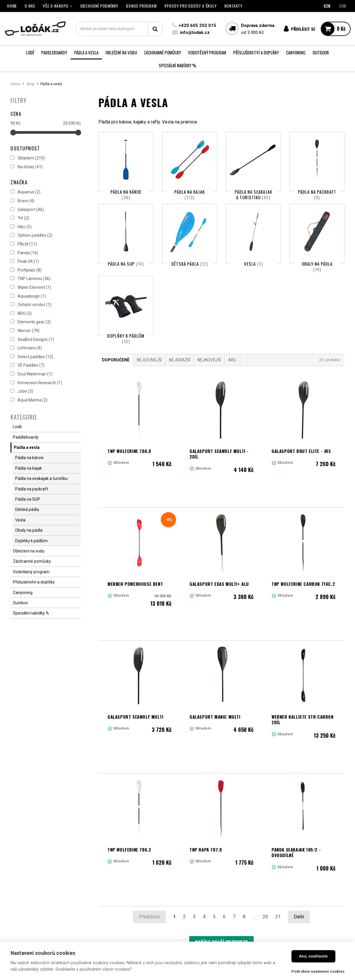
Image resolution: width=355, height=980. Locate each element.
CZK (327, 6)
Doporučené (116, 382)
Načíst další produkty (221, 848)
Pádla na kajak (190, 195)
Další (299, 822)
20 (265, 822)
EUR (343, 6)
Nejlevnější (149, 382)
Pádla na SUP (126, 271)
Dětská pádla (190, 271)
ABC (232, 382)
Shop (30, 84)
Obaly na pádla (317, 274)
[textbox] (119, 29)
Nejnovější (209, 382)
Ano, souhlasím (313, 956)
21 (278, 822)
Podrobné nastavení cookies (318, 971)
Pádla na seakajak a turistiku (253, 195)
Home (15, 84)
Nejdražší (180, 382)
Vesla (253, 271)
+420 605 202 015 (197, 25)
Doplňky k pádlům (126, 353)
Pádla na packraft (317, 195)
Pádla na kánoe (126, 195)
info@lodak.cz (195, 32)
